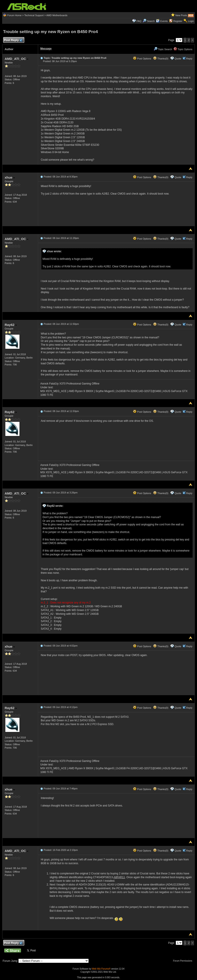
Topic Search (163, 49)
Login (191, 21)
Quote (178, 59)
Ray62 (11, 325)
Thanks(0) (161, 59)
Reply (189, 59)
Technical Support (34, 15)
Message (46, 49)
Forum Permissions (184, 961)
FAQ (139, 21)
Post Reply (13, 40)
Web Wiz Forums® (101, 969)
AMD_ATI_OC (17, 59)
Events (162, 21)
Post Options (142, 59)
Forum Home (14, 15)
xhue (10, 177)
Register (178, 21)
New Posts (181, 15)
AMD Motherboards (57, 15)
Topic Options (183, 49)
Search (151, 21)
